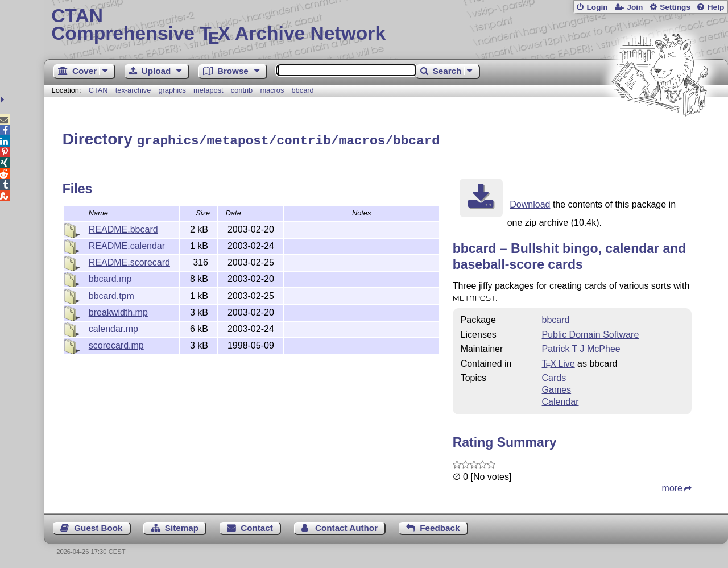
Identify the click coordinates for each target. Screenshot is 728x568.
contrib (242, 90)
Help (716, 7)
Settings (675, 7)
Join (635, 7)
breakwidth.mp (118, 311)
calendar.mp (113, 327)
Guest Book (98, 526)
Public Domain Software (591, 333)
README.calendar (127, 244)
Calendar (561, 400)
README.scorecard (129, 261)
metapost (208, 90)
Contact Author (346, 526)
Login (597, 7)
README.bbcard (123, 228)
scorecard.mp (116, 344)
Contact (257, 526)
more (672, 486)
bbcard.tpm (111, 294)
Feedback (440, 526)
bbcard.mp (110, 277)
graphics (172, 90)
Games (557, 388)
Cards (554, 376)
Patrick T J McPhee (581, 347)
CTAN (98, 90)
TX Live (559, 362)
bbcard (303, 90)
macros (272, 90)
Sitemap (182, 526)
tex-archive (133, 90)
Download (530, 203)
